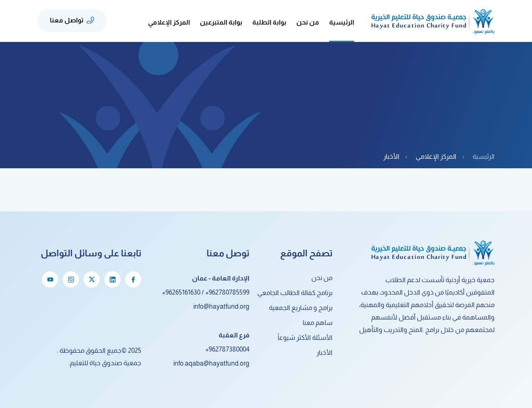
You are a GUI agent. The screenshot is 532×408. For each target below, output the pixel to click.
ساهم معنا (318, 323)
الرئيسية (342, 22)
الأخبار (324, 353)
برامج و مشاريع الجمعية (301, 308)
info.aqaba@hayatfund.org (211, 363)
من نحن (322, 278)
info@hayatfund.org (221, 306)
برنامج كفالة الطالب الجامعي (295, 293)
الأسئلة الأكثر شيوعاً (305, 338)
